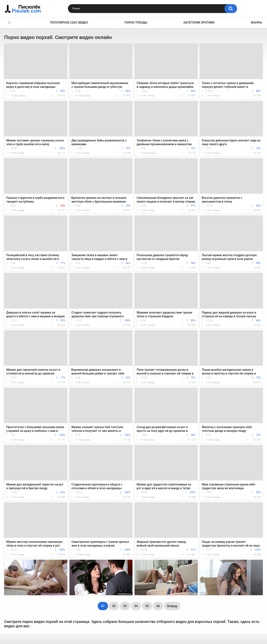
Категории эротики (199, 23)
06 (158, 606)
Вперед (172, 606)
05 (147, 606)
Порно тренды (136, 23)
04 (136, 606)
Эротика (9, 23)
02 (114, 606)
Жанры (256, 23)
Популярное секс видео (69, 23)
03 (125, 606)
